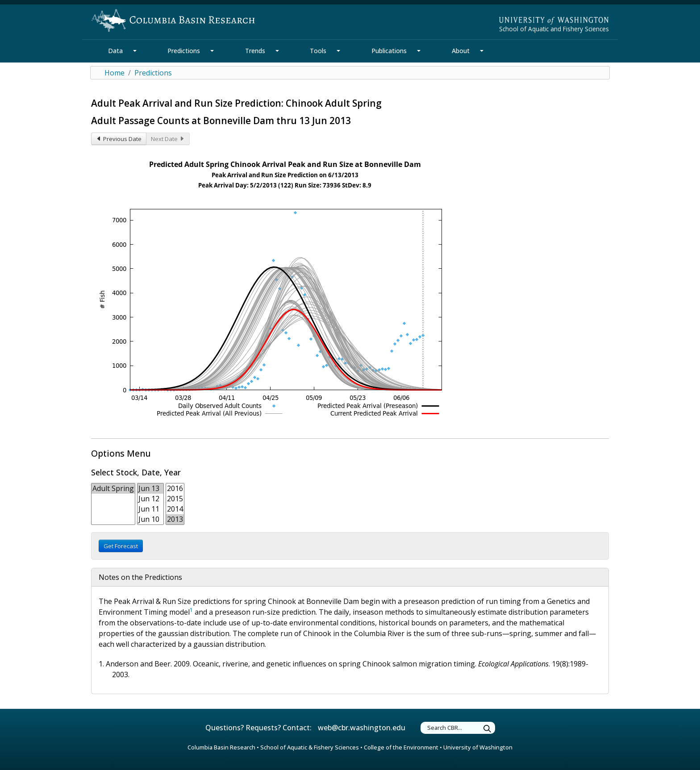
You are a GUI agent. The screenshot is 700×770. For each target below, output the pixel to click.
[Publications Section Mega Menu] (419, 51)
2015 (175, 499)
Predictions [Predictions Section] (184, 51)
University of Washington (478, 747)
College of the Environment (401, 747)
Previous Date (119, 139)
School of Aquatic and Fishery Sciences (554, 29)
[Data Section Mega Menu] (135, 51)
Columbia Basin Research (221, 747)
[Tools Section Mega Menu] (338, 51)
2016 (175, 489)
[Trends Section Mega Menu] (277, 51)
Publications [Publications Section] (389, 51)
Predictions (153, 73)
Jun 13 (150, 489)
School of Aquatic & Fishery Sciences (310, 747)
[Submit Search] (487, 729)
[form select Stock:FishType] (113, 504)
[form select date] (150, 504)
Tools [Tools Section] (318, 51)
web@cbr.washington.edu (362, 728)
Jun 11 (150, 509)
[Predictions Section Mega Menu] (212, 51)
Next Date (168, 139)
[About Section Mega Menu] (482, 51)
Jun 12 (150, 499)
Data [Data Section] (115, 51)
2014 (175, 509)
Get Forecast (121, 546)
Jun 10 (150, 519)
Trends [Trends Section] (255, 51)
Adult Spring (113, 489)
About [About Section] (461, 51)
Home (115, 73)
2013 (175, 519)
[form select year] (175, 504)
